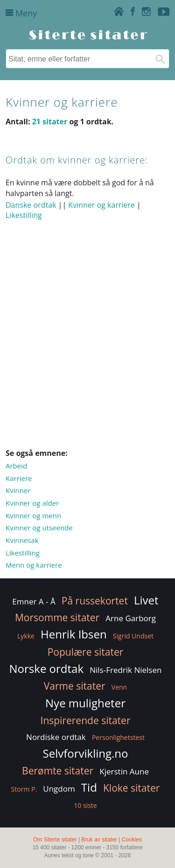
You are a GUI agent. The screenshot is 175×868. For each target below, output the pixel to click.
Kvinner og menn (33, 515)
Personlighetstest (118, 737)
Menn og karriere (34, 565)
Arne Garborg (131, 618)
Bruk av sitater (99, 840)
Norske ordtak (47, 668)
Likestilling (24, 215)
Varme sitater (75, 686)
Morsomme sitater (57, 617)
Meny (21, 13)
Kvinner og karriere (101, 205)
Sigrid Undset (133, 636)
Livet (146, 600)
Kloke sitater (131, 788)
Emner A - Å (34, 601)
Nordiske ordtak (56, 737)
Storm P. (24, 789)
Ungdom (59, 789)
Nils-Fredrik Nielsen (126, 670)
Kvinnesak (22, 540)
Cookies (132, 840)
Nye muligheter (85, 703)
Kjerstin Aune (124, 771)
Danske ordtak (31, 205)
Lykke (26, 636)
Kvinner (18, 490)
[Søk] (160, 59)
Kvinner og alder (32, 503)
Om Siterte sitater (55, 840)
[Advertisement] (87, 349)
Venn (119, 687)
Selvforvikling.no (86, 753)
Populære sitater (86, 652)
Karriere (19, 478)
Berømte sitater (58, 771)
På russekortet (95, 601)
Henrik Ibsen (74, 634)
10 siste (85, 805)
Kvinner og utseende (39, 528)
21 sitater (50, 122)
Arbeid (16, 466)
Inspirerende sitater (86, 720)
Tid (89, 787)
